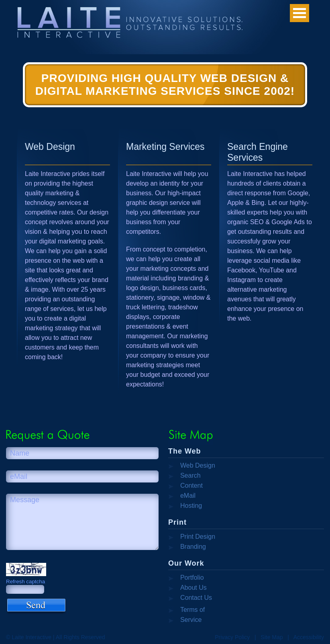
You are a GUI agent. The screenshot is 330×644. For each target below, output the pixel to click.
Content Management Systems (187, 486)
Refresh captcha (25, 582)
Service (191, 620)
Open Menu (299, 13)
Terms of (192, 610)
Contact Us (196, 598)
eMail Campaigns (184, 496)
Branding (193, 547)
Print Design (198, 537)
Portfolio (192, 578)
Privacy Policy (232, 637)
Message (82, 522)
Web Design (198, 465)
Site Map (272, 637)
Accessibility (309, 637)
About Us (194, 588)
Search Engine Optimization (186, 476)
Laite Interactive (83, 27)
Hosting (191, 506)
